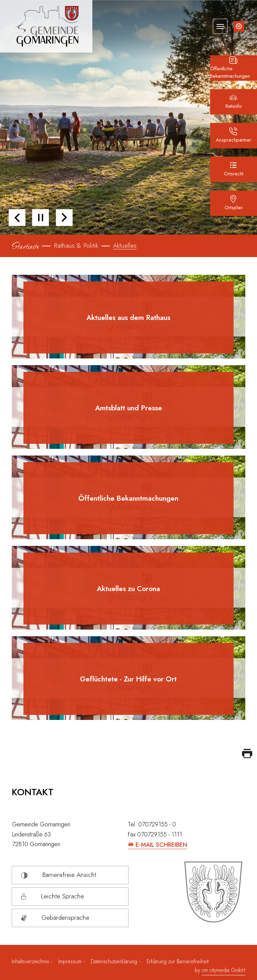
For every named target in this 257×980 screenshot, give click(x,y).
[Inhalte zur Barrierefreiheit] (239, 26)
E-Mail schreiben (161, 845)
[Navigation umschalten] (220, 26)
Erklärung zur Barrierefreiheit (178, 961)
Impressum (70, 961)
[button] (17, 218)
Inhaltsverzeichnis (31, 961)
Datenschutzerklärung (114, 961)
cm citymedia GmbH (224, 970)
